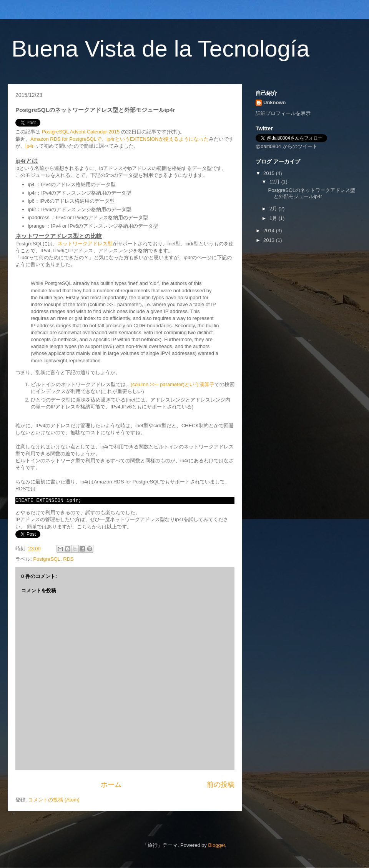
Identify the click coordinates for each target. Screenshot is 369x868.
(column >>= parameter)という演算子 (173, 384)
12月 (275, 182)
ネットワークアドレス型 (85, 244)
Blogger (216, 845)
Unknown (275, 102)
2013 (270, 240)
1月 (274, 218)
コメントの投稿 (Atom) (54, 800)
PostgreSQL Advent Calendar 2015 (81, 132)
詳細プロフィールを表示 (283, 113)
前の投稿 (221, 785)
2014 (270, 231)
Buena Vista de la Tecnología (160, 49)
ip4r (30, 146)
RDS (68, 559)
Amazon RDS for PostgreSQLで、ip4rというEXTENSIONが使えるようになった (120, 139)
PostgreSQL (47, 559)
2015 (270, 173)
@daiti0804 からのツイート (287, 146)
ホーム (111, 785)
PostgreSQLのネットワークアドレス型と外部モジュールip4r (312, 193)
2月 (274, 209)
